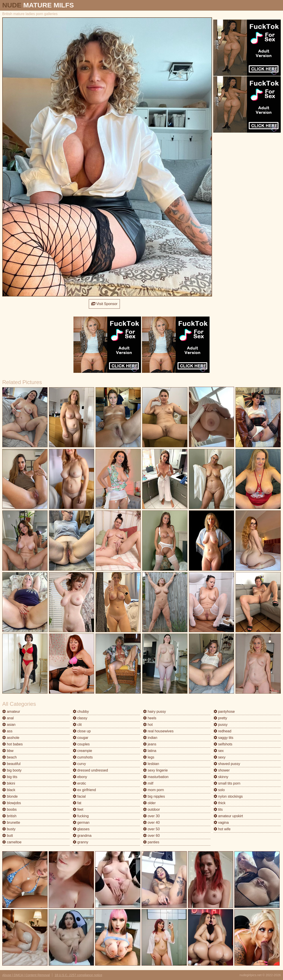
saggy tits (224, 738)
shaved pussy (227, 764)
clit (77, 725)
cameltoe (12, 842)
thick (220, 803)
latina (150, 751)
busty (9, 829)
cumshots (83, 757)
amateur (11, 712)
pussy (221, 725)
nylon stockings (228, 796)
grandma (82, 836)
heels (150, 718)
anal (8, 718)
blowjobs (12, 803)
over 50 (151, 829)
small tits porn (227, 783)
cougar (81, 738)
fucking (81, 816)
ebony (80, 777)
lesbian (151, 764)
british (9, 816)
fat (77, 803)
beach (9, 757)
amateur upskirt (228, 816)
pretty (220, 718)
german (81, 823)
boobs (9, 809)
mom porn (153, 790)
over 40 (151, 823)
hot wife (222, 829)
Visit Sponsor (104, 304)
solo (219, 790)
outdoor (152, 809)
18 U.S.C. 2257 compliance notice (78, 975)
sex (219, 751)
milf (148, 783)
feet (78, 809)
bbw (8, 751)
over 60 (151, 836)
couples (81, 744)
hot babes (13, 744)
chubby (81, 712)
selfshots (223, 744)
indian (150, 738)
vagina (221, 823)
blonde (10, 796)
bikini (9, 783)
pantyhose (224, 712)
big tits (10, 777)
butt (8, 836)
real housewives (158, 731)
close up (82, 731)
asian (9, 725)
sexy (220, 757)
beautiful (11, 764)
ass (7, 731)
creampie (82, 751)
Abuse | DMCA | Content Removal (26, 975)
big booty (12, 770)
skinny (221, 777)
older (149, 803)
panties (151, 842)
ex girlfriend (84, 790)
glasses (81, 829)
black (9, 790)
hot (148, 725)
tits (218, 809)
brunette (11, 823)
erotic (80, 783)
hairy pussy (154, 712)
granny (81, 842)
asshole (11, 738)
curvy (79, 764)
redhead (223, 731)
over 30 (151, 816)
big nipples (154, 796)
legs (149, 757)
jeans (150, 744)
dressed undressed (90, 770)
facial (79, 796)
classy (80, 718)
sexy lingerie (155, 770)
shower (222, 770)
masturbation (156, 777)
